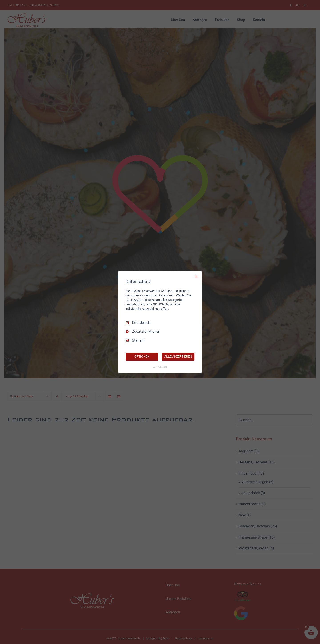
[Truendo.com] (160, 367)
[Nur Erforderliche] (196, 276)
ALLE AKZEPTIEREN (178, 356)
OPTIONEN (142, 356)
